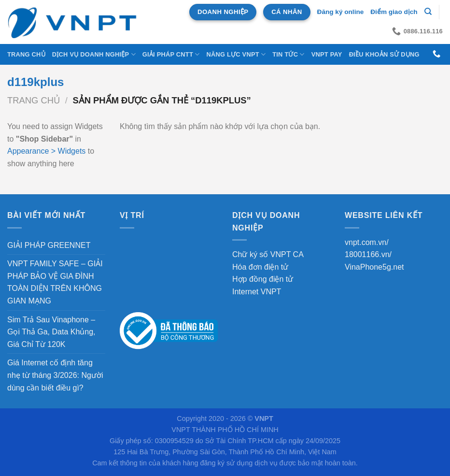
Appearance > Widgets (46, 151)
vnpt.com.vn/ (367, 242)
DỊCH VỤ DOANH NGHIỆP (94, 54)
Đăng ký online (341, 12)
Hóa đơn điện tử (260, 267)
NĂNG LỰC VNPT (236, 54)
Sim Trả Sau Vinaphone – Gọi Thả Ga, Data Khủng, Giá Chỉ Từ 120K (51, 332)
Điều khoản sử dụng (384, 54)
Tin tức (288, 54)
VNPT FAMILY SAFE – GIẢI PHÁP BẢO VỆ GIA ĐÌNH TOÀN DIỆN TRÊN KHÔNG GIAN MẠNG (55, 282)
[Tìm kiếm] (428, 12)
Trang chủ (26, 54)
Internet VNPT (257, 292)
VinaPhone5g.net (374, 267)
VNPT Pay (327, 54)
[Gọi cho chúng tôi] (436, 54)
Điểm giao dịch (394, 12)
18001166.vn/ (368, 254)
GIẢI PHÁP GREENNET (49, 245)
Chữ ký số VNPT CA (268, 254)
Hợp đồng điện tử (263, 279)
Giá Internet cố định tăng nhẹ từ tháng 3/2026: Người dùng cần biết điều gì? (55, 375)
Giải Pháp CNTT (171, 54)
